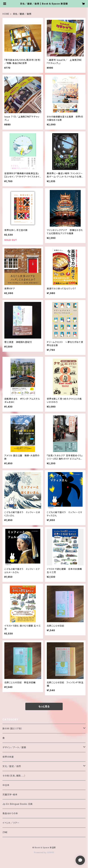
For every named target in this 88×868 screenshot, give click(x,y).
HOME (6, 14)
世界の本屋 (8, 757)
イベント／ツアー (11, 823)
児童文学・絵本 (10, 794)
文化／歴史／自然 (12, 766)
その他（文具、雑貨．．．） (14, 776)
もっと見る (44, 706)
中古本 (6, 785)
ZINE (5, 832)
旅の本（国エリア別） (12, 728)
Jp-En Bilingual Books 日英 (18, 804)
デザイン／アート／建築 (14, 747)
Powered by (44, 852)
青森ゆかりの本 (10, 813)
